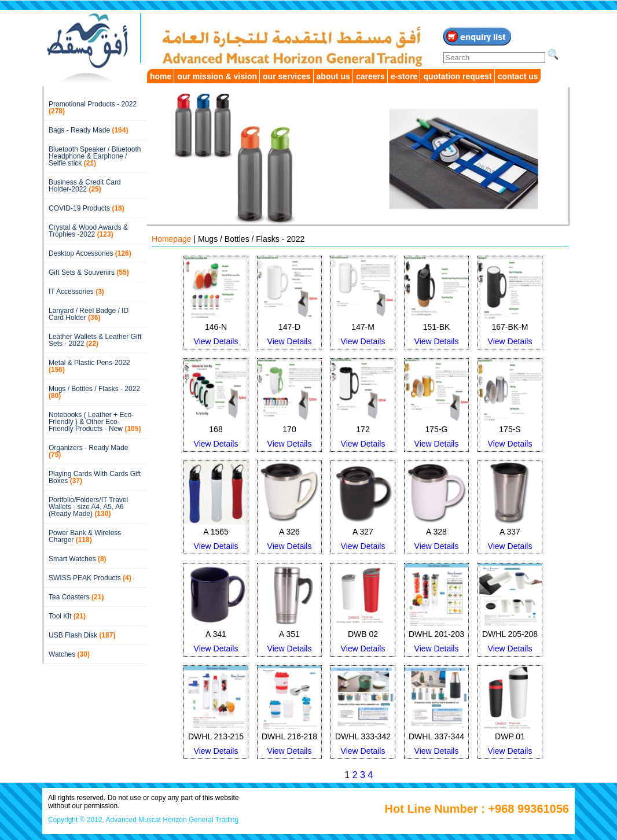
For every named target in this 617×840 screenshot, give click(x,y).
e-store (404, 76)
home (161, 76)
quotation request (457, 76)
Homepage (172, 239)
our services (287, 76)
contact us (518, 76)
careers (370, 76)
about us (333, 76)
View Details (216, 341)
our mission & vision (217, 76)
